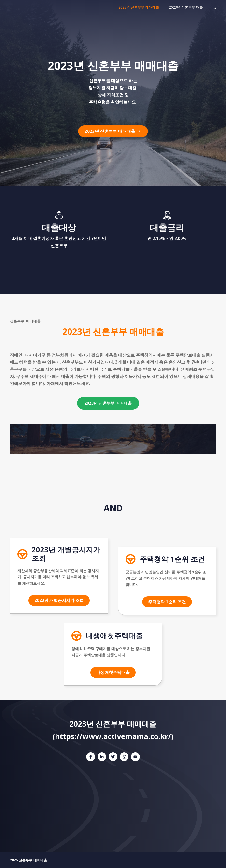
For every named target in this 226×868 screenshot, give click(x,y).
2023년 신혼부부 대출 (186, 7)
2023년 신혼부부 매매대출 (139, 7)
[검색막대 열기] (214, 7)
